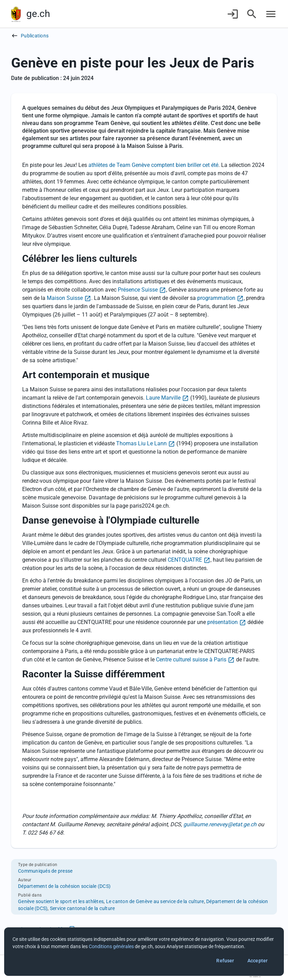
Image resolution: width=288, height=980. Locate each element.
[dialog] (144, 952)
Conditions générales (111, 946)
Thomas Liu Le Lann (141, 443)
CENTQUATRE (185, 560)
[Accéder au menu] (271, 14)
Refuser (225, 961)
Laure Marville (163, 398)
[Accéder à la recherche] (252, 14)
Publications (35, 36)
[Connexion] (233, 14)
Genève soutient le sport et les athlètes (61, 901)
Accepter (258, 961)
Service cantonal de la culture (82, 908)
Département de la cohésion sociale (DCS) (64, 886)
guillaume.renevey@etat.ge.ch (220, 824)
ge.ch (38, 14)
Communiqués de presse (45, 871)
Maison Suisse (65, 298)
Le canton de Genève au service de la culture (155, 901)
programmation (216, 298)
